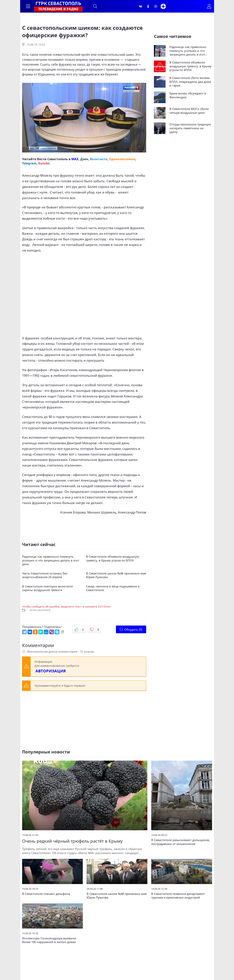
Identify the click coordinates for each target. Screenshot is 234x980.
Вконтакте (99, 159)
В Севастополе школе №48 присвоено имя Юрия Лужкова (116, 575)
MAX (75, 159)
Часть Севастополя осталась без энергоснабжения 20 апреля (45, 575)
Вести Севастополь (52, 159)
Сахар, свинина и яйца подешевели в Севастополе (113, 588)
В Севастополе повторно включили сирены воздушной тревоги (47, 588)
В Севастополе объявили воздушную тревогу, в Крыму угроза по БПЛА (113, 558)
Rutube (44, 163)
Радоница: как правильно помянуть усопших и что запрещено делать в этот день (51, 560)
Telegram (29, 163)
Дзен (84, 159)
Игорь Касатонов (40, 610)
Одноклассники (122, 159)
